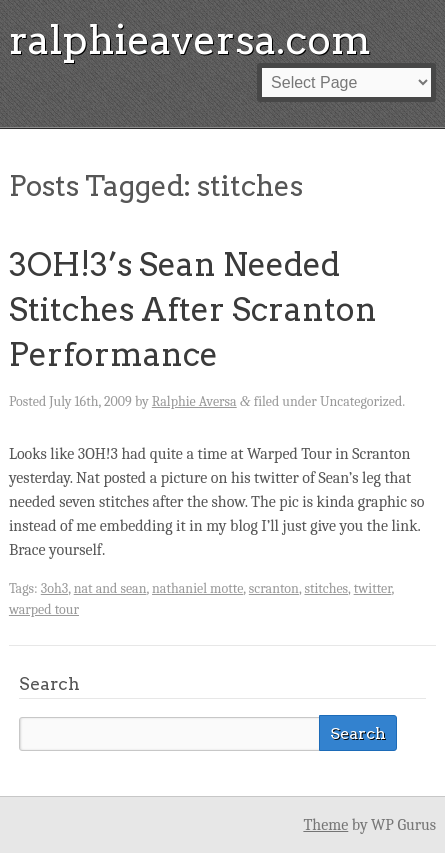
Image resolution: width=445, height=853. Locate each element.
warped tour (44, 609)
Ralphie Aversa (194, 401)
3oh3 (54, 588)
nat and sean (110, 588)
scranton (274, 588)
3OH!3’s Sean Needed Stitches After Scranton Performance (193, 309)
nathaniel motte (197, 588)
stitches (326, 588)
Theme (325, 825)
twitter (373, 588)
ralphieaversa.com (190, 40)
